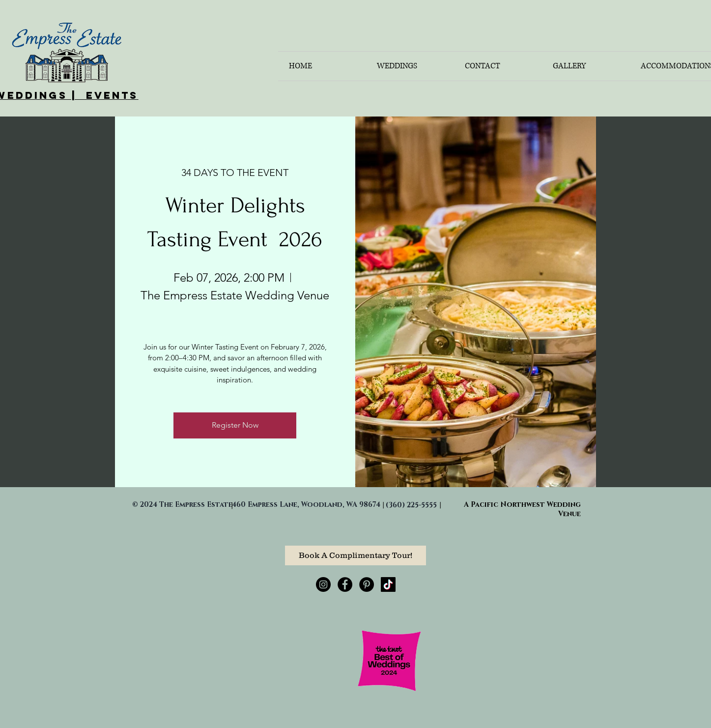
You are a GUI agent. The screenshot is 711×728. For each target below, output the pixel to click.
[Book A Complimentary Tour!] (355, 555)
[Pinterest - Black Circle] (367, 584)
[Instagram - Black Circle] (323, 584)
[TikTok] (388, 584)
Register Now (235, 425)
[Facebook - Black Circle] (345, 584)
